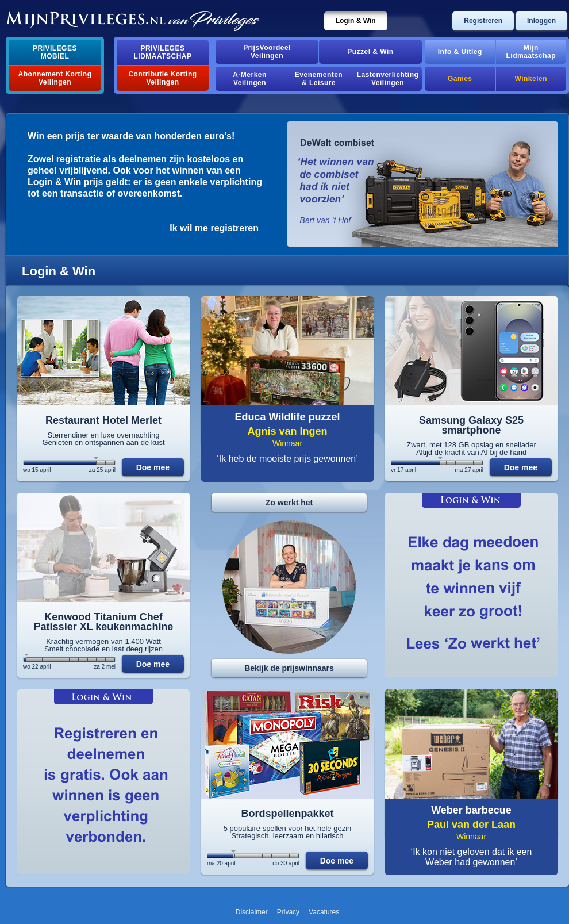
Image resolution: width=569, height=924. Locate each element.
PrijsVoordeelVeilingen (267, 52)
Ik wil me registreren (214, 228)
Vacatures (324, 912)
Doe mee (153, 467)
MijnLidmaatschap (531, 52)
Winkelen (531, 79)
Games (460, 79)
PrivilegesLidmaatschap (163, 52)
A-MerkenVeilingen (250, 79)
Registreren (483, 21)
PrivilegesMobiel (55, 52)
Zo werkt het (289, 503)
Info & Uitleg (460, 52)
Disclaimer (252, 912)
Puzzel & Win (370, 52)
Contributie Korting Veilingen (162, 78)
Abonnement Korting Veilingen (55, 78)
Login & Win (356, 21)
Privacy (288, 912)
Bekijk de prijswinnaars (289, 668)
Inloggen (541, 21)
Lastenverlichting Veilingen (388, 79)
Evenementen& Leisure (319, 79)
